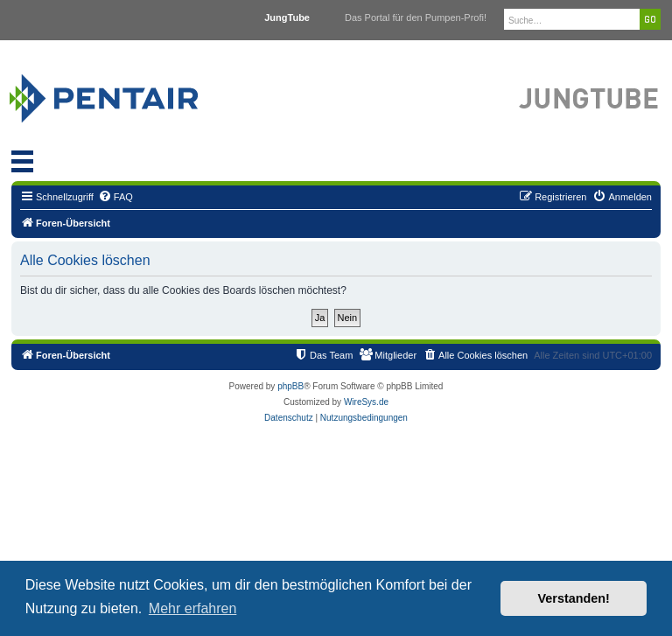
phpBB (290, 386)
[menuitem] (115, 197)
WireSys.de (366, 402)
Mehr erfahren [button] (193, 608)
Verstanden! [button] (574, 598)
